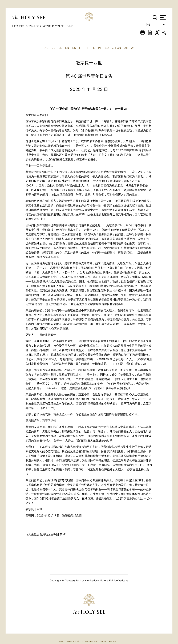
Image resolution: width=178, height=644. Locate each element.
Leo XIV (18, 26)
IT (87, 48)
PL (93, 48)
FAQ (61, 641)
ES (74, 48)
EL (60, 48)
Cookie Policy (90, 641)
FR (81, 48)
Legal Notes (73, 641)
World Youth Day (58, 26)
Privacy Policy (108, 641)
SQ (107, 48)
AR (46, 48)
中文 (153, 26)
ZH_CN (116, 48)
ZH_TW (129, 48)
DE (53, 48)
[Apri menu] (162, 17)
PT (100, 48)
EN (67, 48)
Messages (34, 26)
